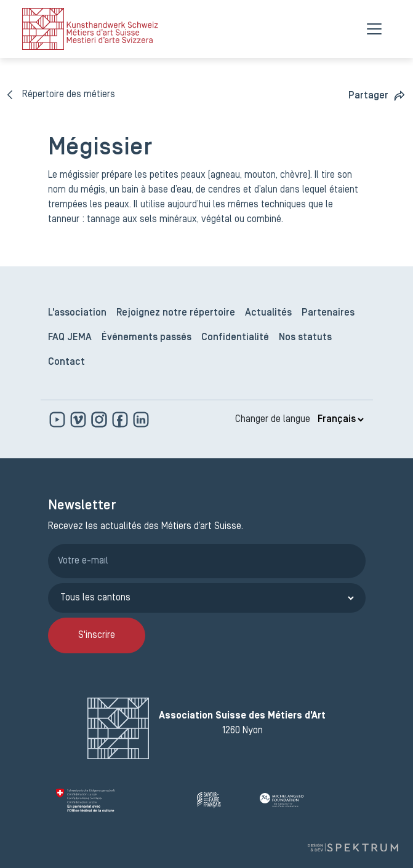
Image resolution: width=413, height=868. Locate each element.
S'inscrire (97, 635)
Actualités (268, 313)
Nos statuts (305, 338)
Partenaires (328, 313)
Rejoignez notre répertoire (176, 313)
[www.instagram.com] (100, 420)
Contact (66, 362)
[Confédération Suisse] (122, 800)
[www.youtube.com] (58, 420)
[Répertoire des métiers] (61, 95)
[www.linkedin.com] (141, 420)
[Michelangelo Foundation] (308, 800)
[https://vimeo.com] (79, 420)
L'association (77, 313)
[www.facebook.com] (121, 420)
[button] (377, 96)
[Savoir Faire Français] (223, 800)
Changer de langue (273, 420)
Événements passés (146, 338)
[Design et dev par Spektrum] (353, 847)
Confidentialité (235, 338)
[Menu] (374, 29)
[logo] (90, 29)
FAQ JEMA (70, 338)
